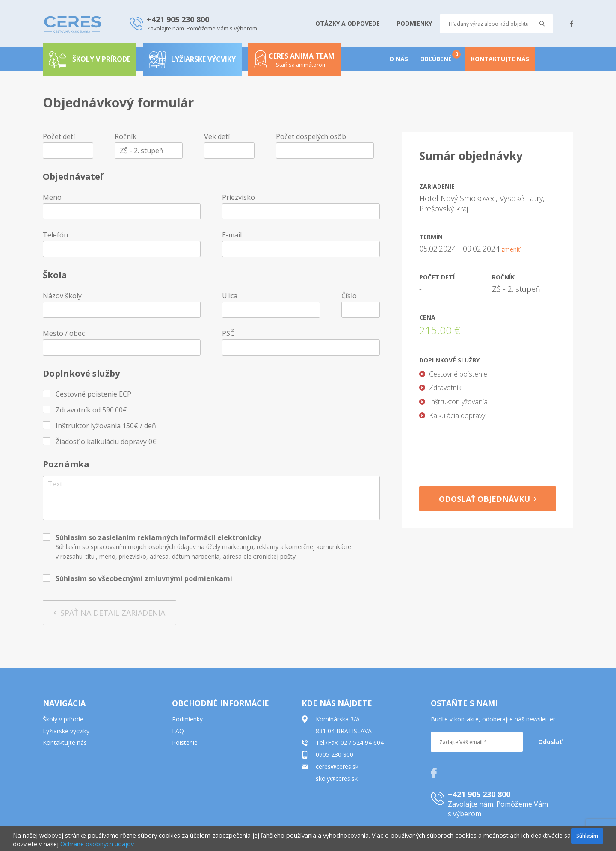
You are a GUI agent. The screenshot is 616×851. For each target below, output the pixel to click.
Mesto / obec (64, 333)
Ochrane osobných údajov (97, 844)
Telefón (55, 235)
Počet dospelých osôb (311, 136)
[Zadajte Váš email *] (477, 742)
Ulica (230, 296)
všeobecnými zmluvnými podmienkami (165, 578)
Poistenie (185, 743)
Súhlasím (587, 836)
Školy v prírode (63, 719)
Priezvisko (238, 197)
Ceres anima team (294, 62)
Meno (52, 197)
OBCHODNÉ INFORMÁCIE (221, 703)
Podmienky (187, 719)
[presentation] (488, 451)
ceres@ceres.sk (337, 766)
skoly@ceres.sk (337, 778)
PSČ (228, 333)
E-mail (232, 235)
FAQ (178, 731)
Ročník (126, 136)
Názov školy (62, 296)
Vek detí (217, 136)
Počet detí (59, 136)
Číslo (349, 296)
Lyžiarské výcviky (66, 731)
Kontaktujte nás (65, 743)
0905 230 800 (335, 755)
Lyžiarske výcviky (192, 59)
